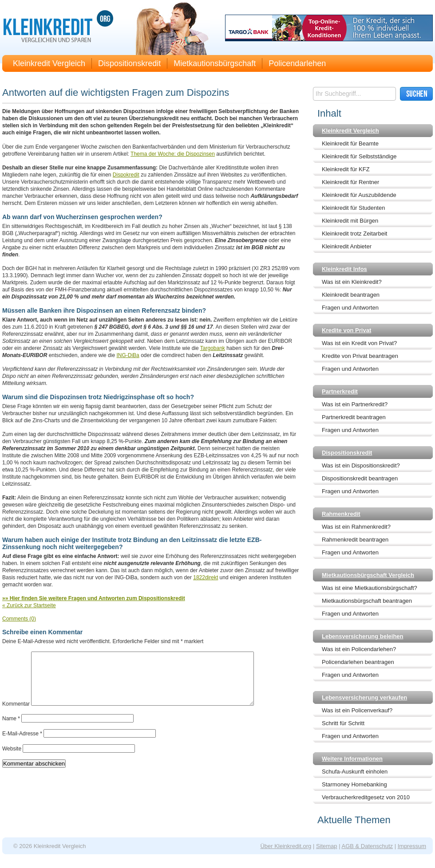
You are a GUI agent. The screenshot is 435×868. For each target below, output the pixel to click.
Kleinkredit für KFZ (346, 169)
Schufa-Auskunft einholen (355, 772)
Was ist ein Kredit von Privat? (359, 343)
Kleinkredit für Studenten (353, 208)
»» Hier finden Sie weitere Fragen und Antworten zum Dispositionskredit (94, 598)
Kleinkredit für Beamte (350, 143)
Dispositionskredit (129, 63)
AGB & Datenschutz (367, 846)
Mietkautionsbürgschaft (215, 63)
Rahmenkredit (341, 514)
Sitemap (327, 846)
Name (11, 729)
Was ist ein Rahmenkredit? (356, 527)
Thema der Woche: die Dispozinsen (173, 154)
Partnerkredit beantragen (354, 417)
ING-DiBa (128, 355)
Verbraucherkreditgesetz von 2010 (366, 797)
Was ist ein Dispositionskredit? (361, 465)
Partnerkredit (340, 391)
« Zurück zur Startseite (29, 605)
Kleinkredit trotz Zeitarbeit (354, 234)
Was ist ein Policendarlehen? (359, 649)
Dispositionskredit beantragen (360, 478)
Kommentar (16, 715)
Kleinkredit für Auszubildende (359, 195)
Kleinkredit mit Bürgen (350, 221)
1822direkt (206, 577)
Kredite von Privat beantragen (360, 356)
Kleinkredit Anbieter (347, 246)
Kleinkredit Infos (344, 269)
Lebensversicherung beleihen (363, 636)
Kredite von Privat (346, 330)
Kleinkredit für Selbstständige (359, 156)
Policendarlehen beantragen (358, 662)
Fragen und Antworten (350, 308)
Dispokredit (126, 175)
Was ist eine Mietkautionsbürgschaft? (370, 588)
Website (12, 759)
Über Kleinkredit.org (286, 846)
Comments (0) (19, 619)
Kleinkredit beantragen (351, 295)
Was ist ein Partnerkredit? (355, 404)
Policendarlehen (297, 63)
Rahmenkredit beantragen (355, 540)
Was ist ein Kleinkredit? (352, 282)
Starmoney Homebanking (354, 784)
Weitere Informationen (352, 759)
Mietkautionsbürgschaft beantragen (367, 601)
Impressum (412, 846)
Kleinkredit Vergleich (49, 63)
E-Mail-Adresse (22, 744)
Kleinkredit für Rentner (350, 182)
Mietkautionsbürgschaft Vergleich (368, 575)
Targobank (213, 348)
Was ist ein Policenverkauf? (357, 710)
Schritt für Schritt (343, 723)
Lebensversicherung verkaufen (364, 697)
